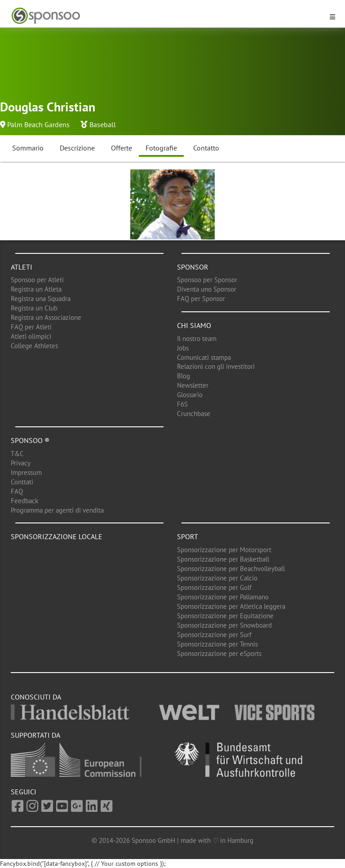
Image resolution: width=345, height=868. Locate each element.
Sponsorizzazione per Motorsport (224, 550)
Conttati (22, 482)
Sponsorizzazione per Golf (214, 587)
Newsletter (193, 385)
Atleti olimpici (31, 336)
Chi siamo (194, 325)
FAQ (17, 491)
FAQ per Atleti (31, 327)
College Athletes (34, 346)
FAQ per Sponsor (201, 299)
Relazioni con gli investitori (216, 366)
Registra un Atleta (36, 289)
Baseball (103, 124)
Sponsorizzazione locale (57, 536)
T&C (17, 454)
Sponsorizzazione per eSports (219, 653)
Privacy (21, 463)
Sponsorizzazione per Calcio (217, 578)
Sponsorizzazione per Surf (214, 635)
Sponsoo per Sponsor (207, 280)
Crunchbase (194, 414)
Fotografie (161, 148)
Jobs (183, 348)
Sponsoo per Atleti (37, 280)
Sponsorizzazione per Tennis (217, 644)
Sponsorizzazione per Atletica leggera (231, 606)
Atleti (22, 267)
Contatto (206, 148)
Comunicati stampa (204, 357)
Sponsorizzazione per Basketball (223, 559)
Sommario (28, 148)
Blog (184, 376)
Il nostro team (197, 339)
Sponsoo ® (30, 440)
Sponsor (193, 267)
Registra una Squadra (41, 299)
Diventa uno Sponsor (207, 289)
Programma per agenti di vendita (57, 510)
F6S (182, 404)
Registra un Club (34, 308)
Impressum (26, 472)
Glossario (190, 395)
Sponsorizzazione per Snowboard (224, 625)
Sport (188, 536)
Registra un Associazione (46, 317)
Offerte (122, 148)
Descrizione (77, 148)
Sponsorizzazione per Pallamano (223, 597)
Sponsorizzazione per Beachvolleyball (231, 569)
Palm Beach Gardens (38, 124)
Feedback (24, 501)
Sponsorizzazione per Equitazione (225, 616)
